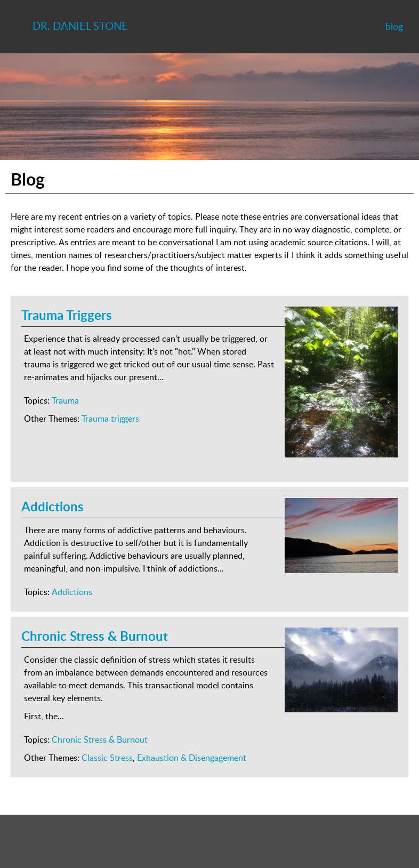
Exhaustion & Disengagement (192, 758)
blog (394, 26)
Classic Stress (107, 758)
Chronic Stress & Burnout (95, 636)
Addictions (53, 506)
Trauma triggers (110, 419)
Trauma (65, 400)
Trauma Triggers (67, 315)
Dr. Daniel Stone (80, 26)
